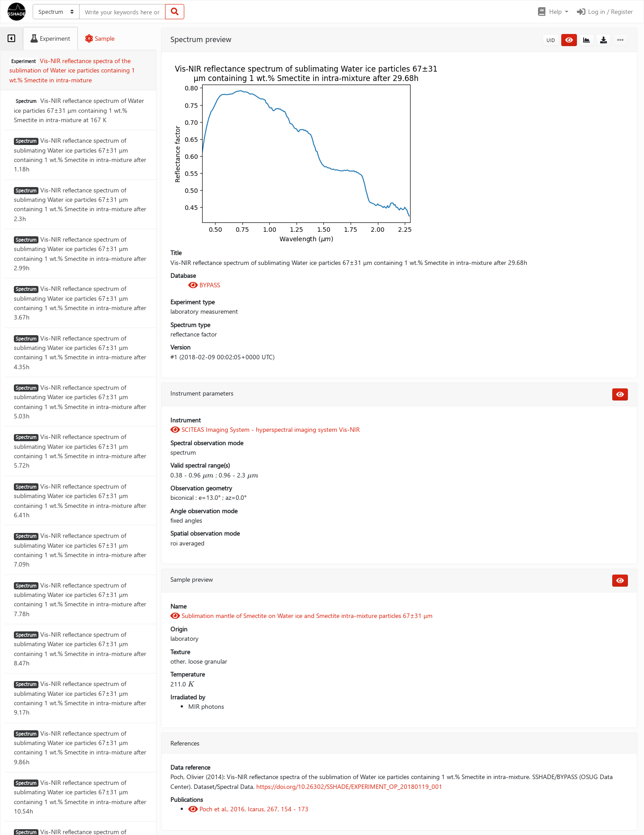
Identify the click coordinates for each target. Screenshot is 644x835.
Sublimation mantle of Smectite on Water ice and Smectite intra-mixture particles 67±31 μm (301, 616)
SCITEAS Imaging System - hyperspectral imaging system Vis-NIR (265, 429)
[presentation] (208, 475)
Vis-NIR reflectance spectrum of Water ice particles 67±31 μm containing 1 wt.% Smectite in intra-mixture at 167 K (79, 110)
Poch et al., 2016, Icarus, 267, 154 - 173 (248, 809)
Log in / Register (604, 11)
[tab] (11, 38)
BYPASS (204, 285)
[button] (553, 12)
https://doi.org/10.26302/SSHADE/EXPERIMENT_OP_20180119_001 (349, 786)
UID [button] (551, 40)
